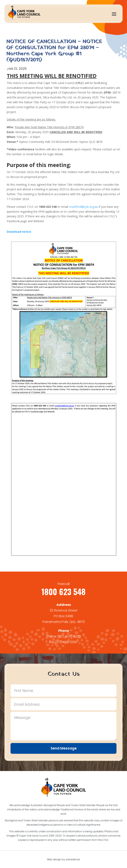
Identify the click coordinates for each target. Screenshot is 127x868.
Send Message (64, 748)
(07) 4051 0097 (66, 642)
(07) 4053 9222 (69, 636)
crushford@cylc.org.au (83, 207)
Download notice (19, 232)
